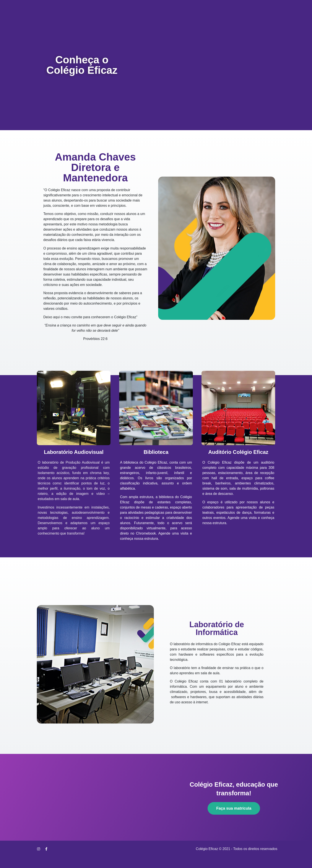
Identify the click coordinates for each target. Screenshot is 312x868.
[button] (234, 808)
